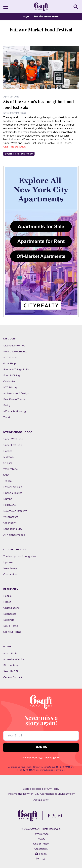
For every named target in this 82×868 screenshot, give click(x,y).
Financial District (13, 493)
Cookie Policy (41, 844)
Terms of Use (63, 767)
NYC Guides (10, 358)
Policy (7, 405)
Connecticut (10, 574)
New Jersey (10, 568)
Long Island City (13, 529)
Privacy (41, 839)
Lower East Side (13, 487)
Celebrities (9, 382)
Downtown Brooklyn (15, 511)
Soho (6, 475)
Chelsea (8, 463)
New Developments (15, 352)
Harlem (8, 451)
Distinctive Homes (14, 346)
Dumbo (8, 499)
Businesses (10, 614)
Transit (7, 417)
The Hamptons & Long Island (20, 556)
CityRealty (53, 789)
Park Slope (10, 505)
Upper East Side (13, 445)
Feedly (41, 854)
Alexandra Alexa (17, 113)
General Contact (13, 677)
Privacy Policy (25, 770)
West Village (11, 469)
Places (7, 602)
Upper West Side (13, 439)
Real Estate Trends (14, 399)
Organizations (11, 608)
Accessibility (41, 849)
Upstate (8, 562)
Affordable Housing (15, 411)
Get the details (15, 147)
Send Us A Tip (11, 671)
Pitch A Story (11, 665)
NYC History (10, 388)
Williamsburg (11, 517)
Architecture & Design (16, 394)
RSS (41, 859)
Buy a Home (11, 626)
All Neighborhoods (14, 535)
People (7, 596)
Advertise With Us (14, 659)
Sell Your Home (12, 632)
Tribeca (7, 481)
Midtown (8, 457)
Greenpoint (10, 523)
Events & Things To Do (19, 154)
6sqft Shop (10, 364)
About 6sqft (10, 653)
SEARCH (76, 6)
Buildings (9, 620)
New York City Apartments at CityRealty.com (49, 794)
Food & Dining (12, 376)
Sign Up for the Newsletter (41, 16)
